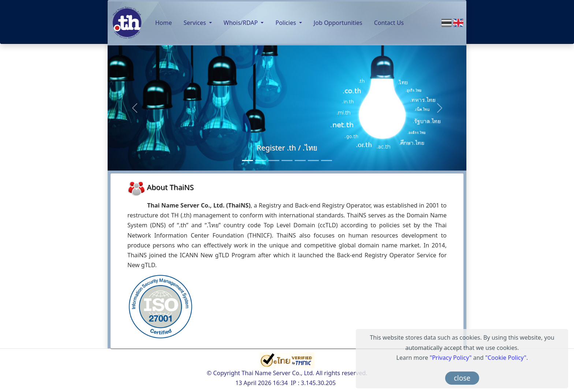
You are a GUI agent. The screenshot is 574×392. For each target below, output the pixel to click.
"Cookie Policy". (506, 358)
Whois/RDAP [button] (242, 23)
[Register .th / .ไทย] (247, 160)
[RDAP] (327, 160)
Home (164, 23)
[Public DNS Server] (300, 160)
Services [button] (196, 23)
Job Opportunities (338, 23)
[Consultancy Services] (261, 160)
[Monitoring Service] (287, 160)
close (462, 378)
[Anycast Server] (313, 160)
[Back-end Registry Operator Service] (274, 160)
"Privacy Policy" (451, 358)
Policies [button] (286, 23)
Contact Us (389, 23)
